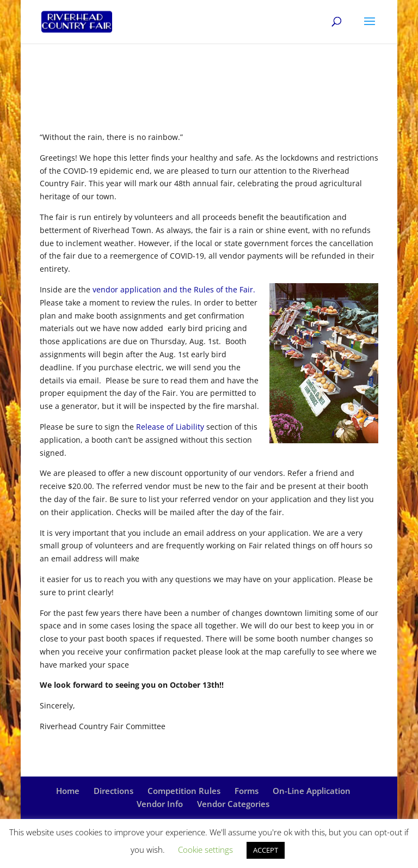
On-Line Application (312, 791)
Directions (113, 791)
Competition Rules (184, 791)
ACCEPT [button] (266, 850)
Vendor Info (160, 804)
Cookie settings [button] (205, 849)
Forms (247, 791)
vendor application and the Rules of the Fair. (174, 289)
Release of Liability (170, 427)
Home (68, 791)
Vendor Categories (233, 804)
